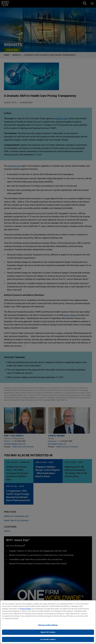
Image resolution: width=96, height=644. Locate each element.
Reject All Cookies (48, 634)
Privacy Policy (26, 611)
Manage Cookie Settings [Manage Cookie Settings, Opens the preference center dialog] (48, 627)
